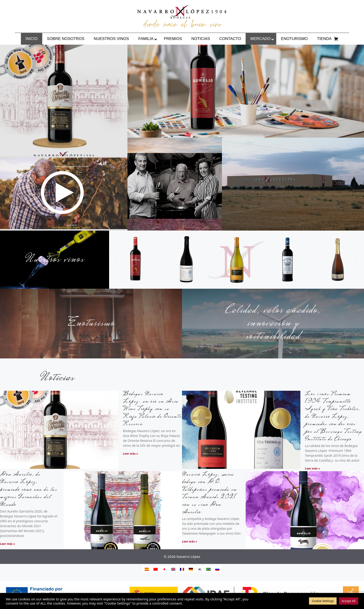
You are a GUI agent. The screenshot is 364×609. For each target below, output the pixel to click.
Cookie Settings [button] (323, 601)
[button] (116, 260)
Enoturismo (91, 324)
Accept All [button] (349, 601)
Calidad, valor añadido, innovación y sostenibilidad (273, 324)
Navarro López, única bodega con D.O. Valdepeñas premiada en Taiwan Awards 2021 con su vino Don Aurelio (209, 494)
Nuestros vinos (55, 260)
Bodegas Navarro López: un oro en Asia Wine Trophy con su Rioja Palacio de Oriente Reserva (152, 409)
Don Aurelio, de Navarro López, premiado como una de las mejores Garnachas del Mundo (29, 490)
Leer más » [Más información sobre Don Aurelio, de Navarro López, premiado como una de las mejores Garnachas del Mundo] (8, 544)
